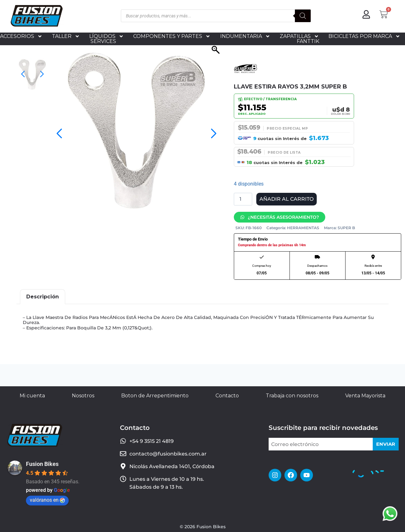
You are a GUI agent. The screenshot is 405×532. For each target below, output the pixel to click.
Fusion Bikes (42, 464)
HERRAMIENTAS (303, 228)
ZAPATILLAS (299, 36)
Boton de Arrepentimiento (155, 396)
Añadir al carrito (287, 199)
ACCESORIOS (21, 36)
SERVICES (103, 41)
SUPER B (346, 228)
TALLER (66, 36)
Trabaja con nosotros (292, 396)
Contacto (227, 396)
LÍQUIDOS (106, 36)
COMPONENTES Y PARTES (172, 36)
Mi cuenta (32, 396)
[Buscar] (303, 16)
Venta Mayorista (365, 396)
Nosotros (83, 396)
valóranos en (47, 500)
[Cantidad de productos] (243, 199)
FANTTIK (308, 41)
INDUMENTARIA (245, 36)
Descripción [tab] (43, 297)
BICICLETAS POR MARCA (364, 36)
